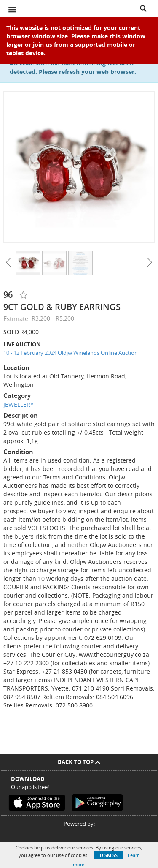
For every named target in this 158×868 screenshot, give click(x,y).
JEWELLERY (19, 404)
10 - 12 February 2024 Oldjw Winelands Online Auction (71, 353)
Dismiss (109, 855)
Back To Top (79, 762)
